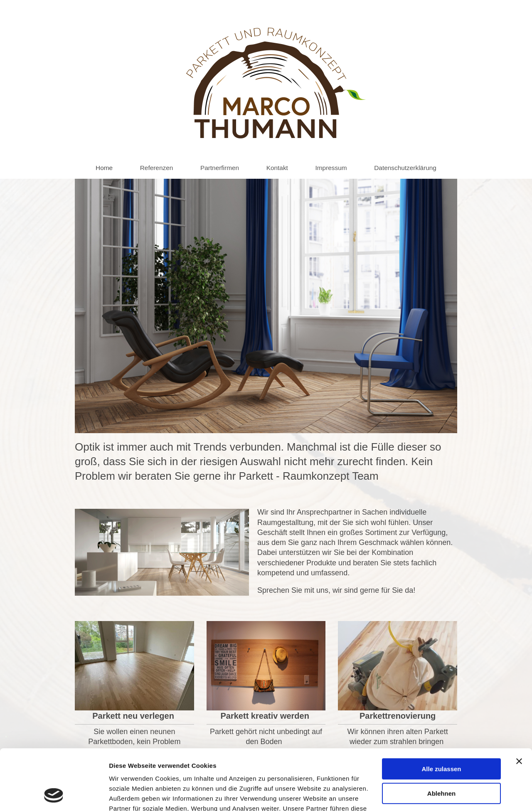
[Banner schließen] (519, 705)
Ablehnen (441, 736)
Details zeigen (130, 795)
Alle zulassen (441, 712)
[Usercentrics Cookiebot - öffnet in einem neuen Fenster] (54, 795)
